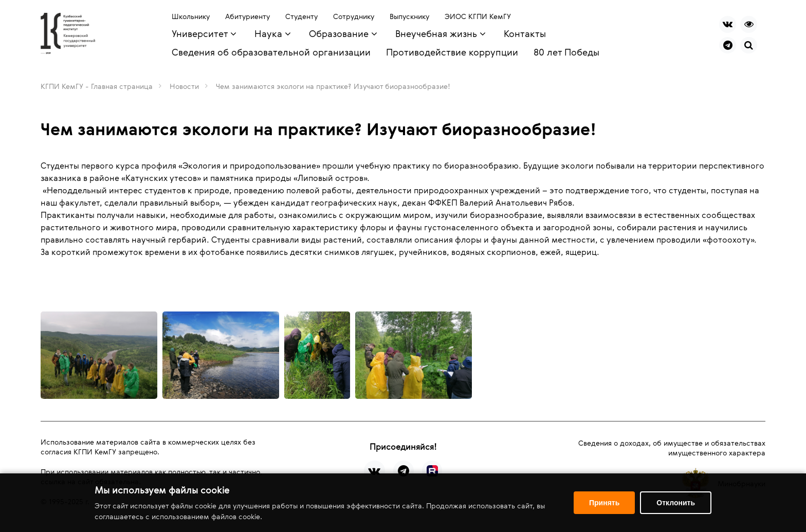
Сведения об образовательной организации (271, 52)
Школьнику (191, 16)
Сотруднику (354, 16)
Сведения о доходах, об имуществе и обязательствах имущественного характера (672, 448)
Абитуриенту (248, 16)
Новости (184, 86)
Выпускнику (409, 16)
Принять (604, 503)
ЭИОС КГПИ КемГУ (478, 16)
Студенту (301, 16)
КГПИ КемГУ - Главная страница (97, 86)
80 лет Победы (566, 52)
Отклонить (676, 503)
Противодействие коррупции (452, 52)
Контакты (525, 33)
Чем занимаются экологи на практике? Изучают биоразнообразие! (333, 86)
